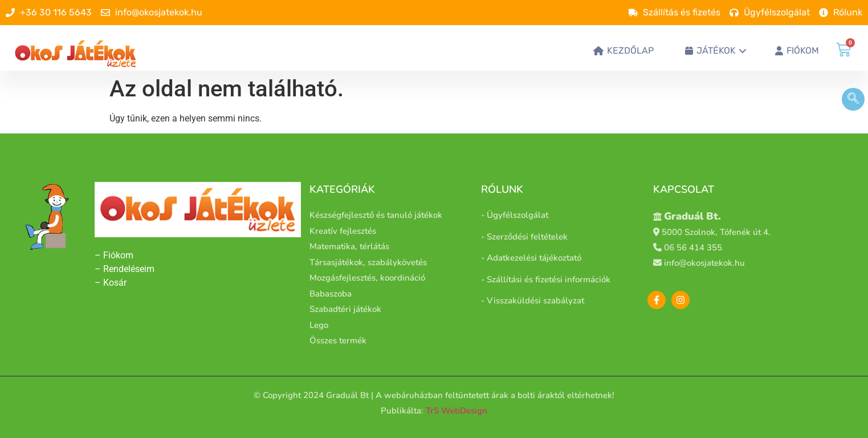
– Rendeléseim (125, 269)
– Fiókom (115, 255)
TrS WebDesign (457, 411)
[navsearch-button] (853, 99)
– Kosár (111, 283)
